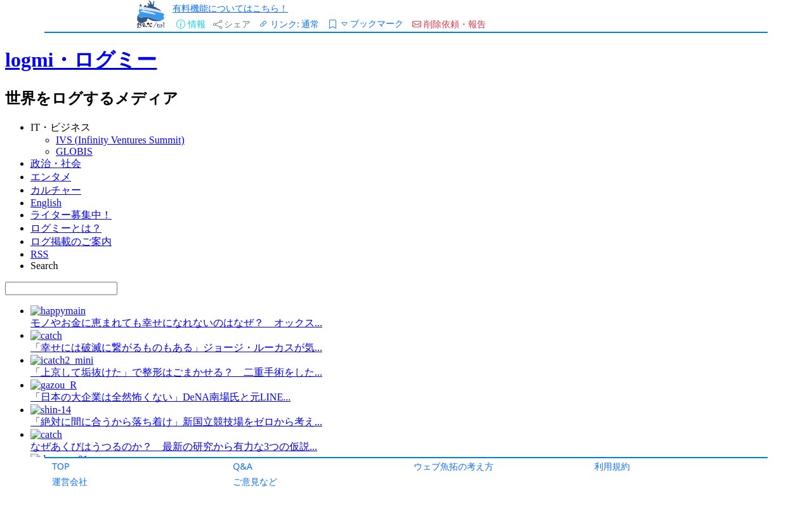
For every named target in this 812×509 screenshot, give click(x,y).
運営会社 (70, 481)
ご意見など (255, 481)
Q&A (243, 466)
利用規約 (612, 466)
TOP (61, 466)
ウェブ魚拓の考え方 (454, 466)
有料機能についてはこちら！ (230, 8)
